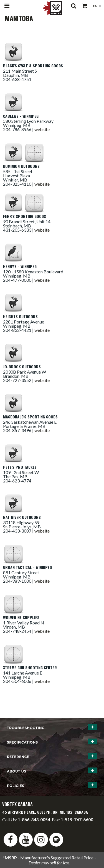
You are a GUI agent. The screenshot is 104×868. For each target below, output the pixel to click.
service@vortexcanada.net (75, 824)
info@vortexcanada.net (24, 824)
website (42, 129)
